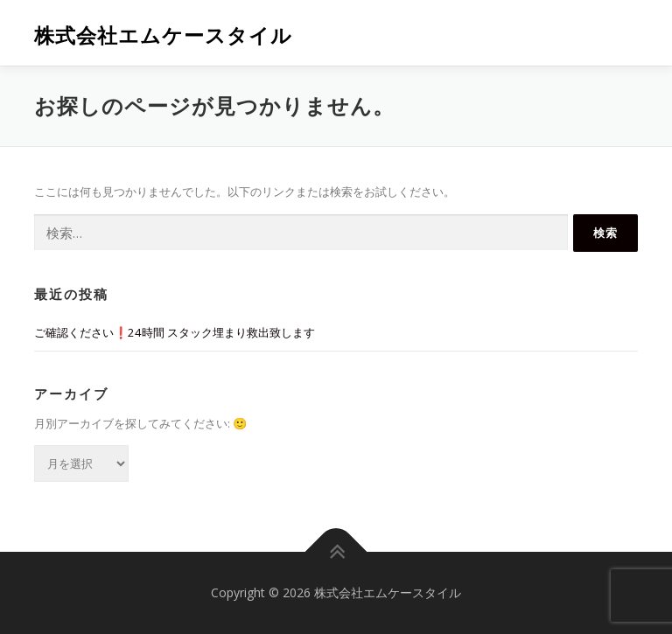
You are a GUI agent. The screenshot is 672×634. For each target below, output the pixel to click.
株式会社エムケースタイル (163, 35)
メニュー (623, 32)
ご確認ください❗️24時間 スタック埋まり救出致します (175, 332)
